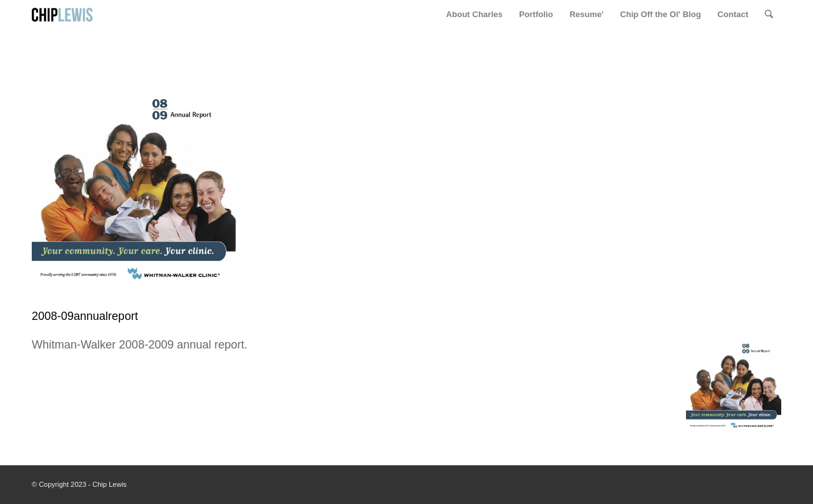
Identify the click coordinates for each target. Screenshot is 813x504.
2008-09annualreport (85, 316)
